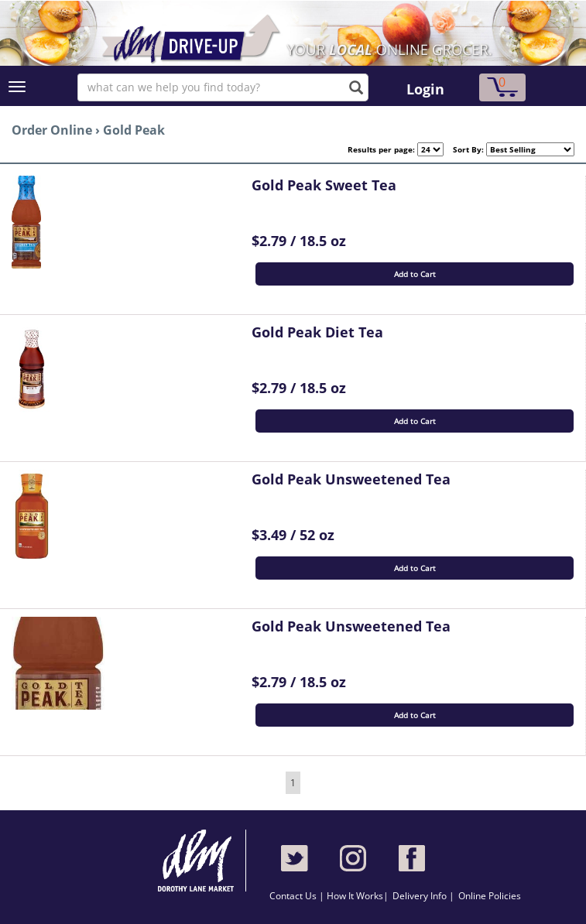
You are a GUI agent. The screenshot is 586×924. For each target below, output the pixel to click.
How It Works (355, 896)
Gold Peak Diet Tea (317, 332)
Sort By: (464, 149)
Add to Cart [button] (415, 274)
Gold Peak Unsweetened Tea (351, 479)
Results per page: (381, 149)
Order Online (52, 130)
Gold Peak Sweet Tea (324, 185)
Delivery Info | (423, 896)
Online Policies (490, 896)
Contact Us (294, 896)
